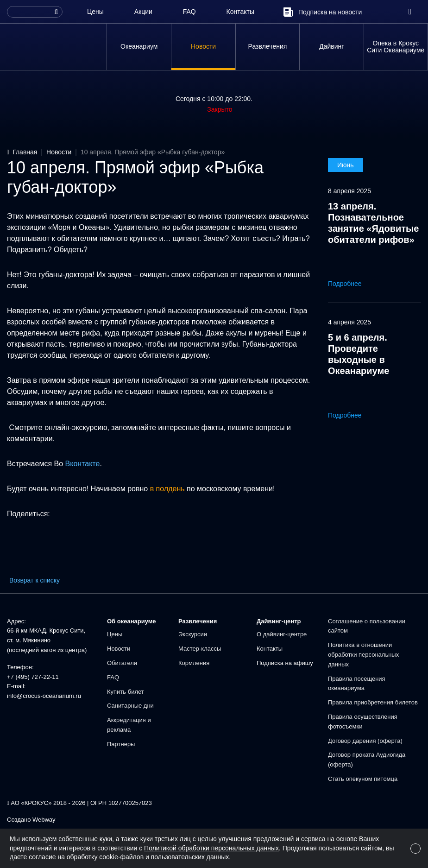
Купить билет (126, 692)
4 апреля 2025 (349, 322)
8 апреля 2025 (349, 191)
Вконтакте (83, 464)
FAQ (189, 12)
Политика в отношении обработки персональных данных (363, 655)
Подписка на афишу (285, 663)
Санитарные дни (130, 706)
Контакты (240, 12)
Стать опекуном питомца (363, 779)
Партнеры (121, 744)
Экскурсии (193, 634)
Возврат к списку (35, 580)
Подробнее (351, 284)
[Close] (415, 849)
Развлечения (268, 46)
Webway (44, 820)
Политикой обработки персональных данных (211, 848)
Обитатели (122, 663)
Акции (143, 12)
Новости (203, 46)
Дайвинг (331, 46)
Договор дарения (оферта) (365, 741)
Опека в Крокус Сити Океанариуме (396, 47)
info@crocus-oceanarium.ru (44, 696)
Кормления (194, 663)
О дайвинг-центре (282, 634)
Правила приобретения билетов (373, 702)
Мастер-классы (200, 649)
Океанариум (139, 46)
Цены (95, 12)
